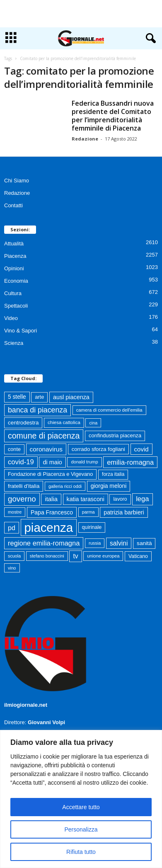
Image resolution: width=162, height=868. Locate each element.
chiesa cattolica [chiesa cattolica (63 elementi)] (64, 422)
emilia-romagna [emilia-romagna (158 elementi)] (130, 462)
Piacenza (15, 256)
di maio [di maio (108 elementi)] (52, 462)
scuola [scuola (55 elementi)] (14, 556)
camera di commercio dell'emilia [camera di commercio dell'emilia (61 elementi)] (109, 410)
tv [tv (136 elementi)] (75, 556)
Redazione (85, 139)
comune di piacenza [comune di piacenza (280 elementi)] (44, 436)
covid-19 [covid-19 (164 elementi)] (21, 462)
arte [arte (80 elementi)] (39, 397)
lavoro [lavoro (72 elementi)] (120, 499)
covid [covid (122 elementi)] (141, 449)
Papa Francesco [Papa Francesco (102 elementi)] (52, 512)
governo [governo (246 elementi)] (22, 499)
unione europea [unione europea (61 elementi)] (103, 556)
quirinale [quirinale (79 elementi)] (92, 527)
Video (11, 318)
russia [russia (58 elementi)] (95, 543)
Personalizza (81, 829)
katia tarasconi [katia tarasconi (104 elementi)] (86, 499)
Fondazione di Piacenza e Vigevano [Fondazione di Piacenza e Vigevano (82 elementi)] (50, 474)
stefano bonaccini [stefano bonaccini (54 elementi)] (47, 556)
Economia (16, 281)
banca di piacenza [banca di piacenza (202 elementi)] (37, 410)
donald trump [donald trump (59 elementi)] (84, 462)
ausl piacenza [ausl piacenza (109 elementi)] (71, 397)
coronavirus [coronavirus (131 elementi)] (46, 449)
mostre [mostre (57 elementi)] (15, 512)
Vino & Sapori (21, 331)
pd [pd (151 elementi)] (12, 528)
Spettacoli (16, 306)
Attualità (14, 244)
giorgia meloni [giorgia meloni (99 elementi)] (109, 486)
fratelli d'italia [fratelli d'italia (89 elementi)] (24, 486)
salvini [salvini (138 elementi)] (119, 543)
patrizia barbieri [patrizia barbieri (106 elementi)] (124, 512)
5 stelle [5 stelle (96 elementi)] (17, 397)
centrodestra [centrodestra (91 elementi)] (23, 423)
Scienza (14, 343)
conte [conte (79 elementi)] (14, 449)
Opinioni (14, 268)
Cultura (13, 293)
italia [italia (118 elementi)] (51, 499)
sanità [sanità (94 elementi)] (144, 543)
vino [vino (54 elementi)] (12, 568)
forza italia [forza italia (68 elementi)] (113, 474)
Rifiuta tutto (81, 852)
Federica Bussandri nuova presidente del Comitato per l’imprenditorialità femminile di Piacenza (113, 116)
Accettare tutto (81, 807)
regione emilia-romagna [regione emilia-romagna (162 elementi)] (44, 543)
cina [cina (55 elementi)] (93, 423)
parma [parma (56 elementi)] (88, 512)
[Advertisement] (81, 14)
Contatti (13, 205)
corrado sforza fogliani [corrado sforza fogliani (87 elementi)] (98, 449)
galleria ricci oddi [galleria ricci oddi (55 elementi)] (65, 486)
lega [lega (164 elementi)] (142, 499)
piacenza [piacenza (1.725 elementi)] (49, 527)
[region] (81, 799)
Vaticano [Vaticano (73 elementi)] (138, 556)
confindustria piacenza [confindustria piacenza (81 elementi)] (115, 435)
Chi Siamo (17, 181)
